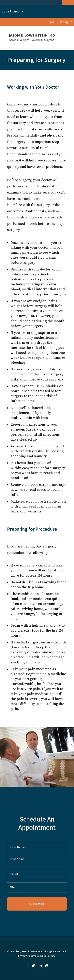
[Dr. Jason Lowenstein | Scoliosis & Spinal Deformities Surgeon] (32, 38)
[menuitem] (37, 11)
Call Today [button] (62, 22)
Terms (52, 956)
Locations (12, 11)
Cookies (41, 956)
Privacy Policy (26, 956)
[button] (65, 38)
